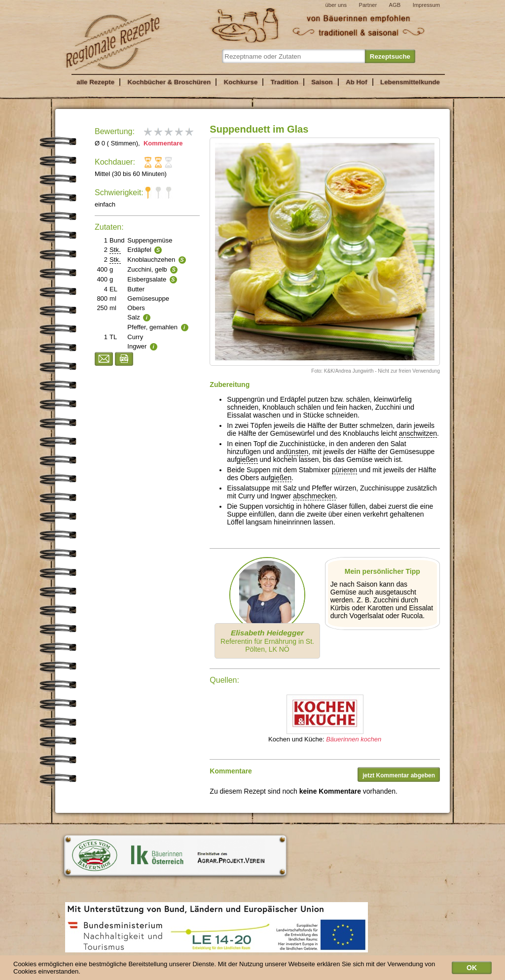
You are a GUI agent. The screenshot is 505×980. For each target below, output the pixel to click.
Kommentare (162, 143)
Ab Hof (356, 82)
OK (472, 970)
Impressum (426, 5)
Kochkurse (241, 82)
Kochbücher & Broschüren (169, 82)
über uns (336, 5)
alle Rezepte (95, 82)
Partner (368, 5)
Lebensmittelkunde (410, 82)
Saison (322, 82)
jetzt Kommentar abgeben (399, 775)
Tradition (285, 82)
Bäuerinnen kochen (354, 739)
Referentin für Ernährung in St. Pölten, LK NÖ (267, 641)
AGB (395, 5)
